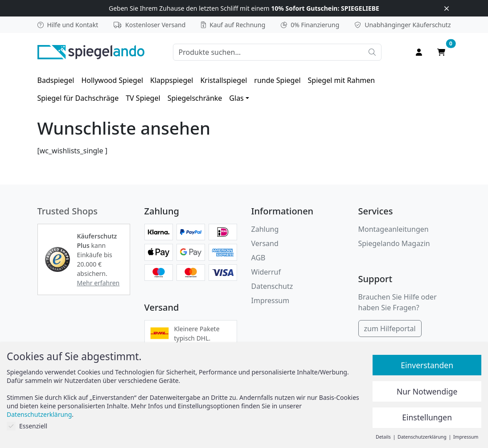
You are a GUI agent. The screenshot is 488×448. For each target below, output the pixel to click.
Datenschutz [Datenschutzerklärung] (272, 286)
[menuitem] (56, 80)
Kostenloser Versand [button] (150, 25)
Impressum (271, 300)
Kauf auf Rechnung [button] (233, 25)
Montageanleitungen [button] (394, 229)
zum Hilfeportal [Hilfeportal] (390, 329)
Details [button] (384, 437)
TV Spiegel (143, 98)
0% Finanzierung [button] (310, 25)
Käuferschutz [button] (403, 25)
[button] (57, 259)
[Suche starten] (372, 52)
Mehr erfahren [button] (98, 283)
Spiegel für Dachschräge (78, 98)
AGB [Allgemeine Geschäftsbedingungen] (258, 258)
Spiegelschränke (195, 98)
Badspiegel (56, 80)
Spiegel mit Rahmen (342, 80)
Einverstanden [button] (427, 365)
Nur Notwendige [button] (427, 391)
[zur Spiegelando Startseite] (91, 51)
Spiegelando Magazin (394, 243)
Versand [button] (265, 243)
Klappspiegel (172, 80)
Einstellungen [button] (427, 417)
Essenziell (27, 426)
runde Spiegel (277, 80)
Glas (236, 98)
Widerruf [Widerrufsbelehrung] (266, 272)
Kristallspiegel (223, 80)
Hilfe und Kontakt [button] (68, 25)
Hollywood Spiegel (112, 80)
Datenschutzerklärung (39, 414)
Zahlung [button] (265, 229)
